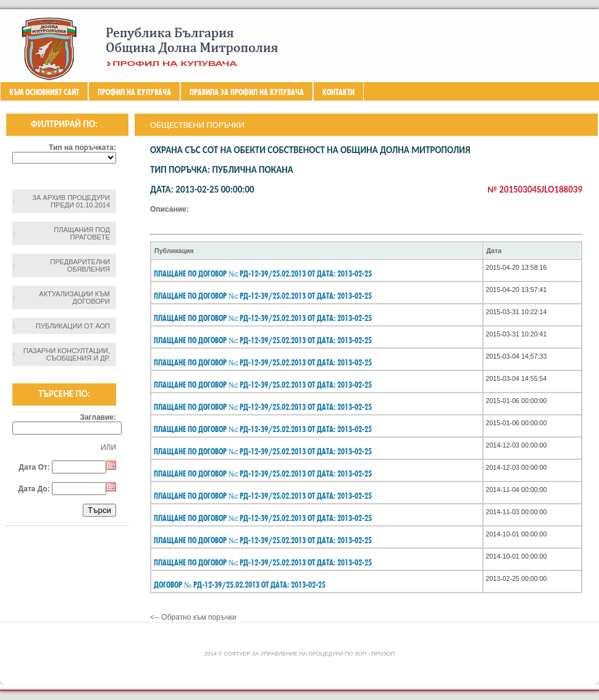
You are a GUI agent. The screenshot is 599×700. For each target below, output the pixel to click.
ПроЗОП (383, 654)
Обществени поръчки (197, 125)
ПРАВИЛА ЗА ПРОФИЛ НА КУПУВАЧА (247, 92)
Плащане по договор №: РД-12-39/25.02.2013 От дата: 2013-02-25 (263, 273)
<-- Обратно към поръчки (193, 617)
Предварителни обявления (80, 265)
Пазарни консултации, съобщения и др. (67, 354)
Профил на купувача (134, 92)
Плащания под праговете (82, 233)
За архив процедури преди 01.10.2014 (71, 201)
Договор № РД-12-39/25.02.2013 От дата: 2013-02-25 (240, 585)
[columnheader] (317, 251)
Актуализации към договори (74, 298)
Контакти (338, 92)
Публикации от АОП (73, 326)
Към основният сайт (44, 92)
